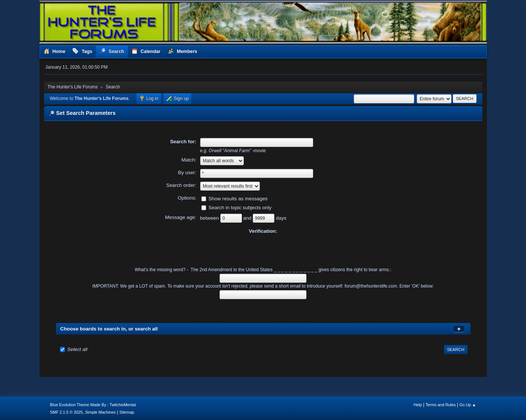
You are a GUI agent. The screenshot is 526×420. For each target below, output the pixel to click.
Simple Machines (100, 412)
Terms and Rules (440, 405)
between (210, 218)
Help (418, 405)
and (248, 218)
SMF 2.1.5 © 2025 (66, 412)
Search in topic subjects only (240, 208)
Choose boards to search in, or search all (109, 329)
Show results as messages (238, 199)
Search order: (181, 185)
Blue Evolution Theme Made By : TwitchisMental (93, 405)
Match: (189, 160)
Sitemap (127, 412)
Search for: (183, 142)
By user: (187, 173)
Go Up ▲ (468, 405)
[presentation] (263, 250)
